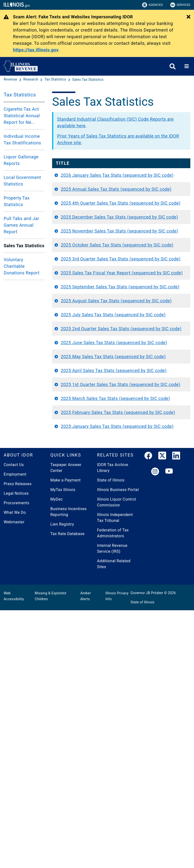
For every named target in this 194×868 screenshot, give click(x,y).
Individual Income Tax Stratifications (22, 140)
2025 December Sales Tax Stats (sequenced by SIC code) (83, 270)
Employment (15, 732)
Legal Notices (16, 751)
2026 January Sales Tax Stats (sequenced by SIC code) (86, 188)
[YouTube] (169, 730)
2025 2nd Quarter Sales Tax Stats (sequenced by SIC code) (85, 487)
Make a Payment (66, 738)
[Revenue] (11, 80)
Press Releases (18, 742)
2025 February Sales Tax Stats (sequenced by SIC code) (83, 650)
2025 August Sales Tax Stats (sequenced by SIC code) (86, 433)
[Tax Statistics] (56, 80)
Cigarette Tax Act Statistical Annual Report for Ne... (22, 116)
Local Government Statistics (22, 181)
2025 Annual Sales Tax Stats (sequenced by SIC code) (86, 216)
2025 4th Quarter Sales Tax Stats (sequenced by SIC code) (84, 243)
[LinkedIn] (176, 714)
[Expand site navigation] (187, 66)
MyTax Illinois (63, 747)
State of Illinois (111, 738)
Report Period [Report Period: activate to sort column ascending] (169, 166)
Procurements (17, 761)
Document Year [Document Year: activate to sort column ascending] (130, 166)
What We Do (15, 770)
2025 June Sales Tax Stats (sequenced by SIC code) (86, 514)
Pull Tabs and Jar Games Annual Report (21, 225)
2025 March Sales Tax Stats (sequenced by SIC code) (86, 623)
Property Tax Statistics (17, 201)
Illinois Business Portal (118, 747)
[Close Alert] (188, 17)
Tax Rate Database (68, 792)
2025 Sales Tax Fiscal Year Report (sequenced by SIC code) (85, 379)
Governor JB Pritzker (147, 851)
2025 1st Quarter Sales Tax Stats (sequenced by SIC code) (84, 596)
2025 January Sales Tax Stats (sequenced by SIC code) (86, 677)
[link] (148, 714)
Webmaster (14, 780)
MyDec (57, 757)
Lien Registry (62, 782)
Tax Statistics (20, 95)
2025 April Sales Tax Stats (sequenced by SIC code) (86, 569)
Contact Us (14, 722)
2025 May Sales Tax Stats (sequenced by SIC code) (86, 542)
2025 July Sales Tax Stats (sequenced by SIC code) (86, 460)
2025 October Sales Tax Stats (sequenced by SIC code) (86, 324)
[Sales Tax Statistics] (88, 80)
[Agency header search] (173, 66)
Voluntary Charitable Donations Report (22, 266)
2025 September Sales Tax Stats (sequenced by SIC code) (84, 406)
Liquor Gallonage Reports (21, 160)
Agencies (153, 5)
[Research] (31, 80)
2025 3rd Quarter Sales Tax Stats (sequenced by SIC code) (84, 351)
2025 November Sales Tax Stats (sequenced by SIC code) (83, 297)
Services (180, 5)
